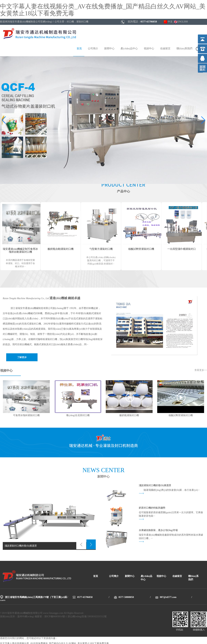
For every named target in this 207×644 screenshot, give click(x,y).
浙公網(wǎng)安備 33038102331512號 (87, 617)
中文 (170, 22)
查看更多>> (201, 370)
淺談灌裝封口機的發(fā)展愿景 (155, 486)
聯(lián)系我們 (184, 49)
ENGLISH (183, 22)
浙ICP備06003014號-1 (56, 617)
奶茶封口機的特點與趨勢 (152, 508)
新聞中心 (109, 49)
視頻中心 (149, 49)
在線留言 (165, 49)
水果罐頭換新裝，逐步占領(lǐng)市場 (158, 530)
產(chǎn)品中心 (129, 49)
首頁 (79, 49)
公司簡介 (93, 49)
